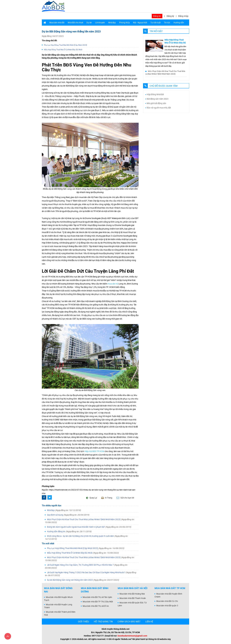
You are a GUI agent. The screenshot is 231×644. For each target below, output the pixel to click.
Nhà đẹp (112, 23)
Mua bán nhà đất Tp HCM (170, 588)
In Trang (107, 498)
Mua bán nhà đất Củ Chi (167, 601)
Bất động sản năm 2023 (158, 99)
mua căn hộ (113, 284)
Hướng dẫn (179, 23)
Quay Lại (91, 498)
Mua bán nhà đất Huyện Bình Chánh (168, 595)
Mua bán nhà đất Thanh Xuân (133, 598)
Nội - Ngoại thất (140, 23)
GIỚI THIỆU (83, 621)
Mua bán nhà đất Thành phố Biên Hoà (60, 613)
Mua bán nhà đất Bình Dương (95, 590)
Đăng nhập (183, 16)
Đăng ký (170, 16)
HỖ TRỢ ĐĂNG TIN (103, 621)
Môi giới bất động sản (157, 103)
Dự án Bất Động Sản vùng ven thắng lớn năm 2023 (83, 580)
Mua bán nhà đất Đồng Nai (58, 590)
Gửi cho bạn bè (125, 498)
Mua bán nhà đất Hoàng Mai (132, 594)
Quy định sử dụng (68, 515)
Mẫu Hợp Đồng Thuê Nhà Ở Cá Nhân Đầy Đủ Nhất (63, 50)
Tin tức (167, 23)
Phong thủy (124, 23)
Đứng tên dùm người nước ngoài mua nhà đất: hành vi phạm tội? (89, 527)
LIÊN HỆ (149, 621)
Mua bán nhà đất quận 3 (167, 606)
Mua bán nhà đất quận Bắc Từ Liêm (132, 604)
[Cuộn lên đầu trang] (8, 636)
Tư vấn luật (155, 23)
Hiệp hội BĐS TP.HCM (94, 451)
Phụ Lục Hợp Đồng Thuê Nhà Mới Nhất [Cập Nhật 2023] (65, 45)
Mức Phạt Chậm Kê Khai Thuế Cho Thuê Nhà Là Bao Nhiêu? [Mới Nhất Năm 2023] (165, 73)
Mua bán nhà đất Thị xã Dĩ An (96, 606)
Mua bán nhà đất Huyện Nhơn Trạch (58, 599)
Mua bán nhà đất (57, 23)
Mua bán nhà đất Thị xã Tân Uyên (97, 597)
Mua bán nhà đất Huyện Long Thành (58, 606)
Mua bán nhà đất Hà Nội (133, 588)
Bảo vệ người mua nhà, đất (159, 108)
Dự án (89, 23)
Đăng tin (157, 16)
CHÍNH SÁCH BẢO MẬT (129, 621)
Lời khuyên (100, 23)
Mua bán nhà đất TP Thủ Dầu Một (98, 602)
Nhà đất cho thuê (75, 23)
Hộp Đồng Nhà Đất (155, 94)
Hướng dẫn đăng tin (69, 531)
